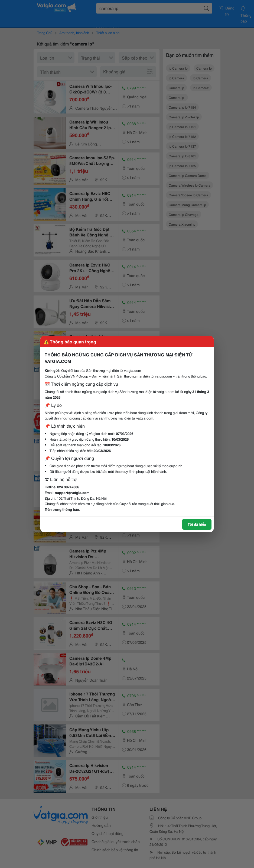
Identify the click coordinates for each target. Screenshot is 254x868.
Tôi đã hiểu (197, 524)
